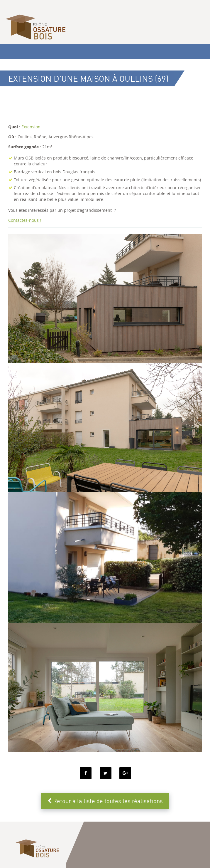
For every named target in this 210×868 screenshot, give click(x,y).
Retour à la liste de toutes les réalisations (105, 801)
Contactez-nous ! (25, 220)
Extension (31, 127)
